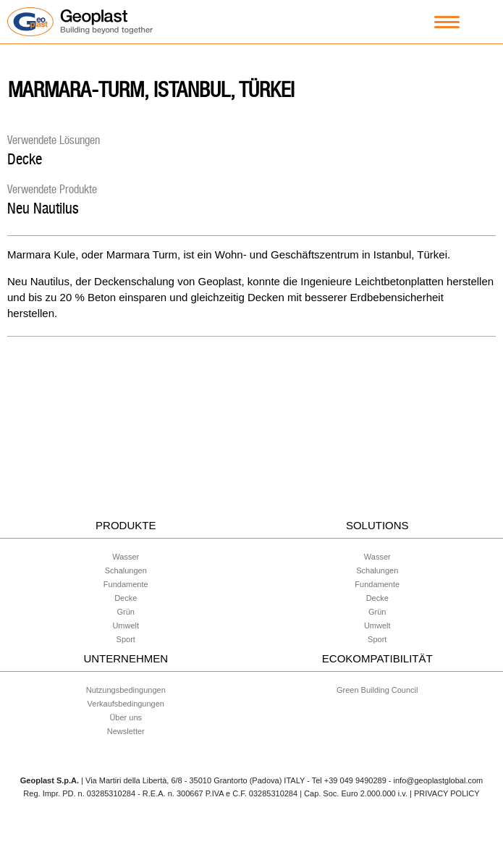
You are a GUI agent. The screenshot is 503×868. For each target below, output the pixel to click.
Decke (25, 159)
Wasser (126, 557)
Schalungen (126, 570)
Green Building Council (377, 690)
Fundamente (126, 584)
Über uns (126, 717)
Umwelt (126, 625)
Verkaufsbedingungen (126, 704)
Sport (126, 639)
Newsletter (126, 731)
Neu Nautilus (43, 208)
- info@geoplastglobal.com (436, 780)
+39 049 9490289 (355, 780)
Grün (126, 612)
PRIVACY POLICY (447, 793)
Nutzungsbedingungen (126, 690)
